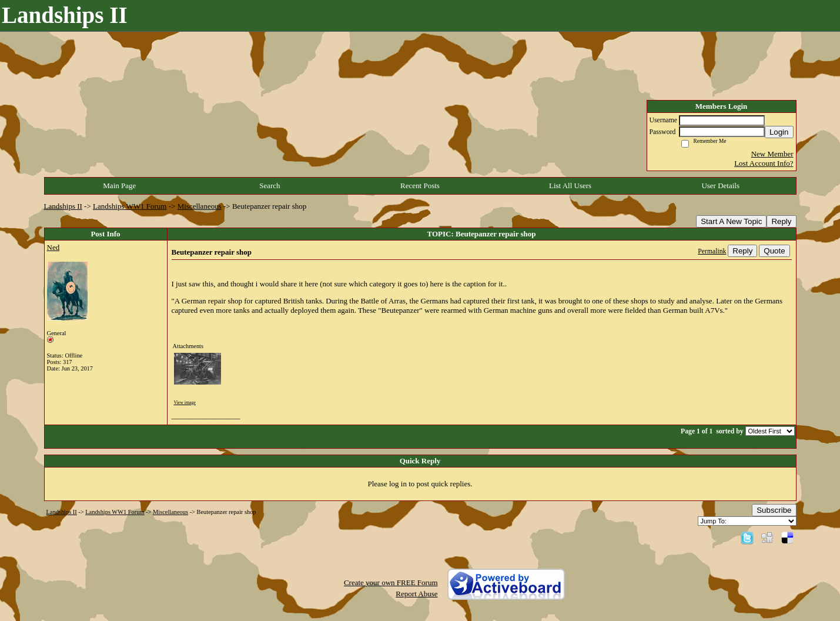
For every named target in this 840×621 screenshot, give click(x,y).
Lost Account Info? (764, 163)
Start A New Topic (731, 221)
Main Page (119, 186)
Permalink (712, 251)
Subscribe (774, 510)
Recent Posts (420, 186)
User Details (720, 186)
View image (185, 403)
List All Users (570, 186)
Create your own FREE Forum (391, 582)
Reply (781, 221)
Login (779, 132)
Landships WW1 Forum (130, 206)
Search (270, 186)
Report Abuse (416, 594)
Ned (53, 247)
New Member (772, 154)
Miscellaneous (200, 206)
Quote (774, 251)
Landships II (63, 206)
